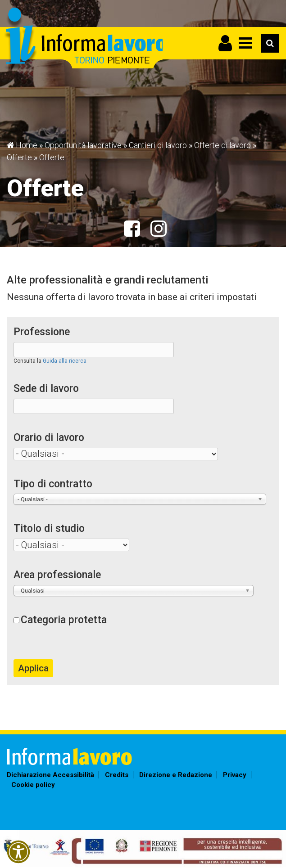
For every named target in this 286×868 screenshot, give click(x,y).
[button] (18, 852)
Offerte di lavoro (222, 145)
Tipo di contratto (53, 484)
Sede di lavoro (46, 389)
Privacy (235, 775)
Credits (117, 775)
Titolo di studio (49, 528)
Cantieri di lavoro (158, 145)
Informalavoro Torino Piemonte (84, 38)
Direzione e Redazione (176, 775)
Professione (42, 332)
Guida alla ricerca (65, 361)
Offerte (19, 157)
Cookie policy (33, 785)
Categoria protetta (64, 620)
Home (27, 145)
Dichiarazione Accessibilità (50, 775)
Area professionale (57, 575)
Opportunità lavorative (83, 145)
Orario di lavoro (49, 438)
